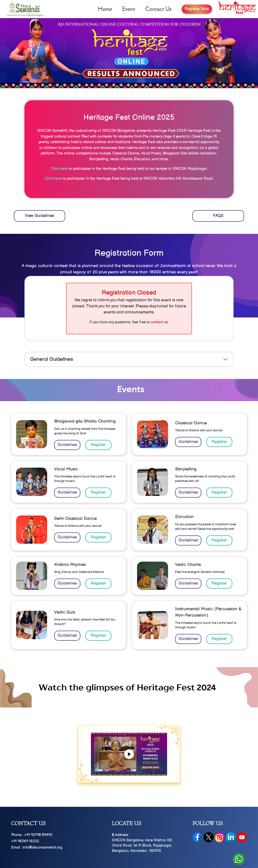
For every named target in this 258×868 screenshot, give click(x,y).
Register (98, 445)
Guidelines (67, 445)
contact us (159, 322)
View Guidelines (40, 216)
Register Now (197, 9)
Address (120, 835)
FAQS (218, 216)
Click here (59, 169)
